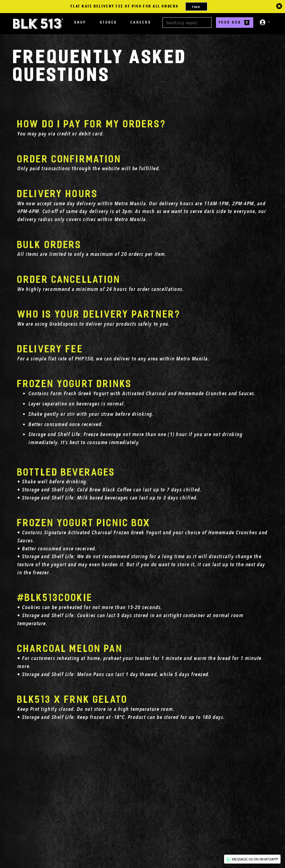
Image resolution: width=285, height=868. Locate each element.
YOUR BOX (235, 22)
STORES (109, 22)
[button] (263, 22)
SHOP (80, 22)
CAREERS (141, 22)
